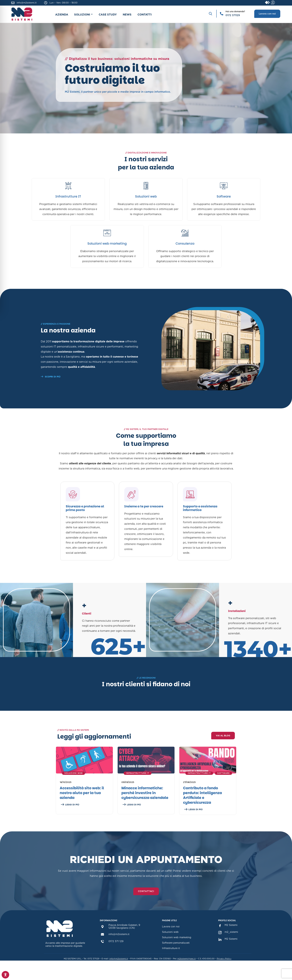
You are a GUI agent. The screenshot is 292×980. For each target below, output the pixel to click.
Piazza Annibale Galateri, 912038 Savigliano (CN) (125, 941)
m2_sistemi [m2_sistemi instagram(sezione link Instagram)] (231, 946)
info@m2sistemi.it (27, 3)
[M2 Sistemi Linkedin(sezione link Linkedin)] (220, 953)
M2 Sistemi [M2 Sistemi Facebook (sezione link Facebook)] (231, 939)
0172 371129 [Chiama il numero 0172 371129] (233, 15)
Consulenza (185, 243)
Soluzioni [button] (82, 15)
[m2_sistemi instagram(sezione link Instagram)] (220, 947)
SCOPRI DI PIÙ (51, 377)
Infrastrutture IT (68, 196)
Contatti (145, 15)
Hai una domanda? (235, 11)
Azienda (62, 15)
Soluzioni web (146, 196)
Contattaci (146, 906)
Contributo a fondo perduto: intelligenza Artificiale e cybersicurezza (202, 810)
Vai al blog (223, 750)
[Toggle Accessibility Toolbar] (5, 975)
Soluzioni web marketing (107, 243)
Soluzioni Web (73, 787)
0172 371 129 (116, 958)
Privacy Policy (224, 973)
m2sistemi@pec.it (187, 973)
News (127, 15)
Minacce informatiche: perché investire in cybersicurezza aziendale (145, 807)
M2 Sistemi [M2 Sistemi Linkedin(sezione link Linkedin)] (231, 953)
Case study (108, 15)
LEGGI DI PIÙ (70, 819)
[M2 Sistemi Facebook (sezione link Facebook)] (220, 940)
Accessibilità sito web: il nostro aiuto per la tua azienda (82, 807)
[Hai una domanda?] (222, 14)
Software (224, 196)
